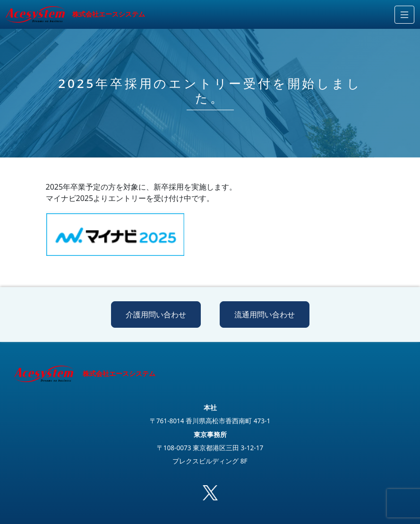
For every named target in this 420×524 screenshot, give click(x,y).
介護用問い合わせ (156, 314)
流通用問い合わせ (265, 314)
